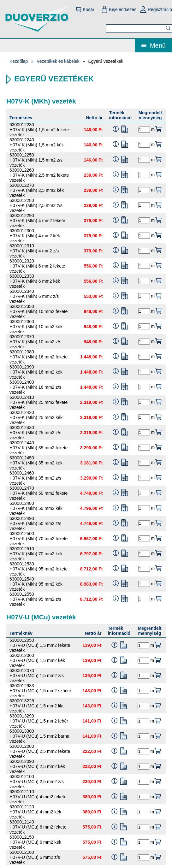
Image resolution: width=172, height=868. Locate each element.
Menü (154, 45)
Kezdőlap (19, 61)
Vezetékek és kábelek (58, 61)
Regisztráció (156, 9)
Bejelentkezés (119, 9)
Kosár (84, 9)
